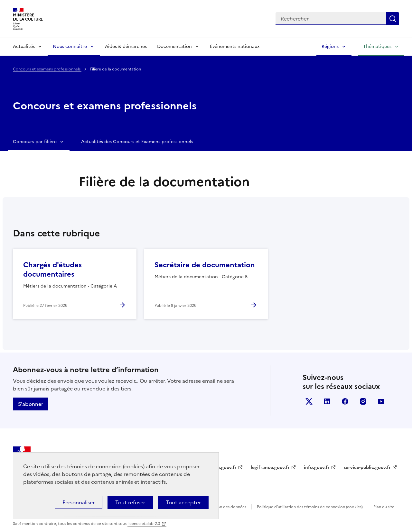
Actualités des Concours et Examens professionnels (137, 142)
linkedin (327, 401)
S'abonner (31, 404)
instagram (363, 401)
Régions (330, 46)
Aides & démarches (126, 46)
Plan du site (384, 507)
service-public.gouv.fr (367, 468)
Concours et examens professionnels (47, 69)
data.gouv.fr (223, 468)
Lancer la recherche (393, 19)
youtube (381, 401)
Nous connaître (70, 46)
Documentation (174, 46)
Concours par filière (35, 142)
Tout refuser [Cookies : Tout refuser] (130, 502)
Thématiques (377, 46)
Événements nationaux (235, 46)
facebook (345, 401)
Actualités (24, 46)
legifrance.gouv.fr (270, 468)
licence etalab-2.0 (144, 524)
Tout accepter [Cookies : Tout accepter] (183, 502)
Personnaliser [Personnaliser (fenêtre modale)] (79, 502)
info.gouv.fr (317, 468)
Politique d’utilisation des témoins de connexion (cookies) (310, 507)
